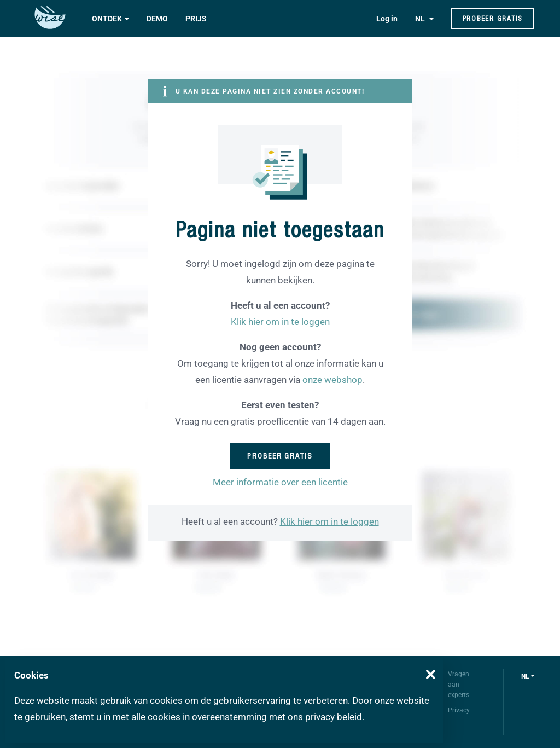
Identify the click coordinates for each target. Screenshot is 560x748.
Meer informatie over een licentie (280, 482)
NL (421, 19)
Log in (387, 19)
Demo (157, 19)
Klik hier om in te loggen (280, 322)
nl (525, 676)
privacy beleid (334, 717)
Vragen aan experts (459, 685)
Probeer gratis (493, 18)
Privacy (459, 710)
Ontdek (107, 19)
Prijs (196, 19)
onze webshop (332, 380)
